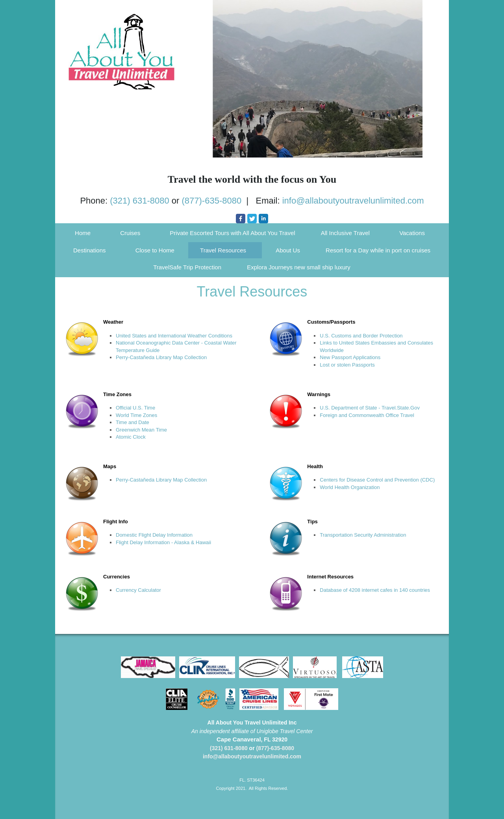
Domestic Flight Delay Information (154, 535)
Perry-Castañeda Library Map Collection (161, 357)
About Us (288, 250)
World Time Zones (136, 415)
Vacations (412, 233)
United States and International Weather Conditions (174, 336)
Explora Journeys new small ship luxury (299, 267)
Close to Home (155, 250)
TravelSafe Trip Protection (187, 267)
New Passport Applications (350, 357)
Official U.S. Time (135, 408)
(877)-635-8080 (212, 201)
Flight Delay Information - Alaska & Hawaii (163, 542)
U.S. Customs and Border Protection (361, 336)
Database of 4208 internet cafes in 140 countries (375, 590)
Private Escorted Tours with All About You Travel (232, 233)
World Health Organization (350, 487)
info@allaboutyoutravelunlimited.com (353, 201)
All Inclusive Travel (345, 233)
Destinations (90, 250)
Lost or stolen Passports (347, 365)
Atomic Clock (131, 437)
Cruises (130, 233)
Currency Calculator (138, 590)
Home (83, 233)
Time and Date (132, 422)
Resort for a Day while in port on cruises (378, 250)
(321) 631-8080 (139, 201)
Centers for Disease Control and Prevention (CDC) (377, 480)
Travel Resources (223, 250)
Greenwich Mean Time (141, 430)
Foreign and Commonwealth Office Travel (367, 415)
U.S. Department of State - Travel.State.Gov (370, 408)
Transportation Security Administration (363, 535)
